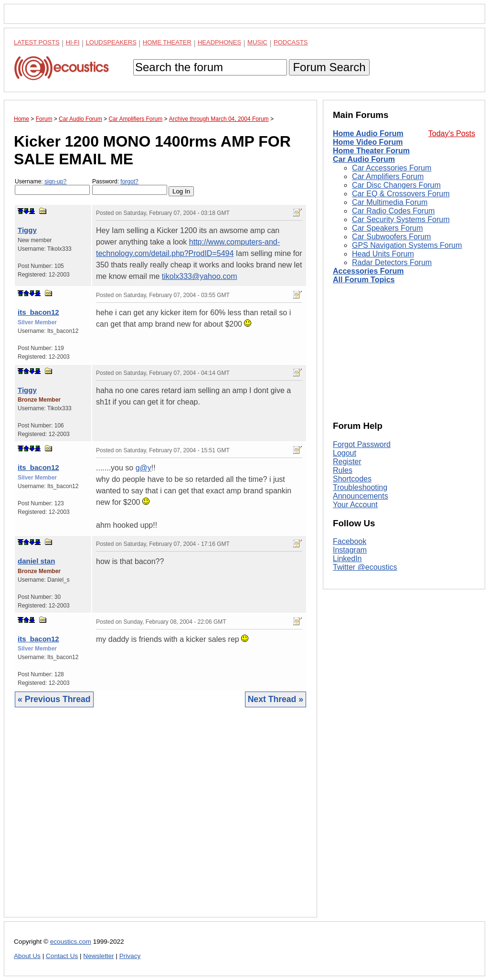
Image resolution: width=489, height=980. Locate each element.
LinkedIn (347, 559)
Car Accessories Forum (392, 168)
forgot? (129, 181)
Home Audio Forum (368, 133)
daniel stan (36, 561)
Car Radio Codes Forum (393, 211)
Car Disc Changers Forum (396, 185)
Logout (345, 453)
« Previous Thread (54, 699)
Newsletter (98, 956)
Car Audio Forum (364, 159)
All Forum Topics (364, 280)
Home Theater (167, 42)
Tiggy (27, 230)
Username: (52, 186)
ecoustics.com (71, 942)
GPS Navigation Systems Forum (407, 245)
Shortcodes (352, 479)
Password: (130, 186)
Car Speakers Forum (388, 228)
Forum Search (329, 67)
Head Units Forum (383, 254)
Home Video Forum (368, 142)
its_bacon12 (38, 312)
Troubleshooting (360, 487)
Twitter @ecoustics (365, 567)
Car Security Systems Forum (401, 219)
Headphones (219, 42)
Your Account (355, 505)
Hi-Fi (73, 42)
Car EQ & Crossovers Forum (401, 194)
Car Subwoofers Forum (391, 237)
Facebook (350, 541)
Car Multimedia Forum (390, 202)
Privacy (130, 956)
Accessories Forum (368, 271)
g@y (144, 468)
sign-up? (55, 181)
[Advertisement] (160, 820)
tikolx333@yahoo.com (200, 276)
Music (257, 42)
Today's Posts (452, 133)
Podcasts (291, 42)
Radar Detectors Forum (392, 262)
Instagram (350, 550)
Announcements (361, 496)
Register (347, 462)
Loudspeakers (111, 42)
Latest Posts (37, 42)
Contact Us (62, 956)
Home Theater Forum (371, 151)
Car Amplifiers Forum (388, 176)
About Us (27, 956)
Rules (343, 470)
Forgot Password (362, 444)
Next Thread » (276, 699)
